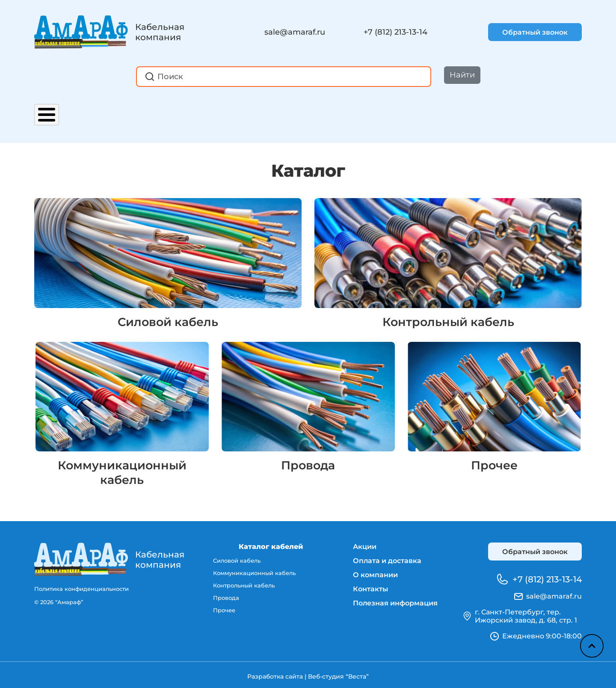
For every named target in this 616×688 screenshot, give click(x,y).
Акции (102, 111)
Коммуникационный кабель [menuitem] (254, 571)
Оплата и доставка (176, 111)
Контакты (330, 111)
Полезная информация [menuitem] (395, 600)
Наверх (591, 645)
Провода (308, 462)
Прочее (494, 462)
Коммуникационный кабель (122, 469)
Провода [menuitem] (226, 596)
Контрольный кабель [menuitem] (244, 584)
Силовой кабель (168, 313)
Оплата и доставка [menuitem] (387, 558)
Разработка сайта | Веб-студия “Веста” (308, 673)
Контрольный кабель (448, 313)
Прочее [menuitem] (224, 609)
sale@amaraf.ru (295, 32)
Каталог (52, 111)
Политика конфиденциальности (81, 586)
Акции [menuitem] (365, 544)
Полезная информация (422, 111)
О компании (264, 111)
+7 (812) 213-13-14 (395, 32)
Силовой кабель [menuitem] (237, 558)
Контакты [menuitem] (370, 586)
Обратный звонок (535, 32)
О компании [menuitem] (375, 572)
